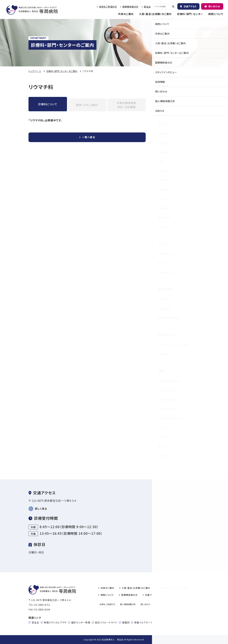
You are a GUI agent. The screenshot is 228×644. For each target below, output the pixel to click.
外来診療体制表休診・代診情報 (127, 105)
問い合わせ (214, 6)
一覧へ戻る (89, 137)
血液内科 (163, 171)
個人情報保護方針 (129, 604)
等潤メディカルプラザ (55, 622)
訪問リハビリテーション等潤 (173, 345)
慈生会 (147, 7)
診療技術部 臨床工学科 (171, 418)
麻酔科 (162, 227)
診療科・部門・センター (190, 14)
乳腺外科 (163, 115)
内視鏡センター (167, 272)
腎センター (164, 263)
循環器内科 (165, 152)
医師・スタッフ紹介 (87, 105)
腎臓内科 (163, 208)
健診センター (165, 446)
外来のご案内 (126, 14)
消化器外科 (165, 143)
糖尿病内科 (165, 218)
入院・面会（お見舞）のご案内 (155, 14)
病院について (216, 14)
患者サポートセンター (170, 437)
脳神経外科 (165, 134)
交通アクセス (190, 6)
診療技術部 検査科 (168, 400)
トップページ (35, 71)
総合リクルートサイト (106, 622)
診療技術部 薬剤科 (168, 390)
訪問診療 (163, 354)
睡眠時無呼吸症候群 (169, 318)
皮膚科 (162, 162)
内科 (161, 96)
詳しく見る (41, 508)
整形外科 (163, 124)
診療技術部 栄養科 (168, 409)
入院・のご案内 (138, 588)
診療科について (48, 104)
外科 (161, 106)
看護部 (162, 456)
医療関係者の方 (130, 7)
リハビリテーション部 (169, 428)
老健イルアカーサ (143, 622)
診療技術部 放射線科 (170, 381)
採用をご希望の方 (108, 7)
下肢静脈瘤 (165, 309)
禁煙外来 (163, 299)
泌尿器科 (163, 190)
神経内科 (163, 180)
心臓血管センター (168, 254)
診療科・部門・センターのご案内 (62, 71)
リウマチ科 (164, 199)
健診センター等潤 (81, 622)
